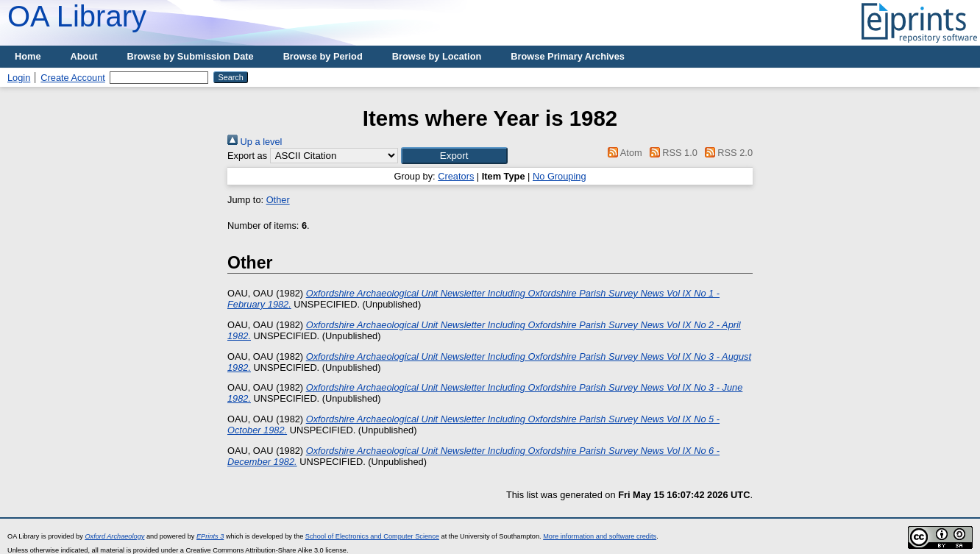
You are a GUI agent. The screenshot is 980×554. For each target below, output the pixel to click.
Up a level (255, 142)
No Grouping (560, 176)
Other (278, 200)
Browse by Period (323, 56)
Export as (247, 156)
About (84, 56)
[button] (454, 156)
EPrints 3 (210, 536)
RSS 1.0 (671, 153)
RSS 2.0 (726, 153)
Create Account (73, 78)
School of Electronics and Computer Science (372, 536)
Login (19, 78)
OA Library (77, 16)
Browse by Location (437, 56)
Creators (456, 176)
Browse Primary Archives (568, 56)
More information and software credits (600, 536)
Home (28, 56)
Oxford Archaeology (114, 536)
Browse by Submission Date (191, 56)
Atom (623, 153)
